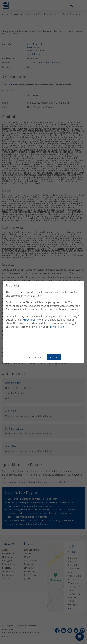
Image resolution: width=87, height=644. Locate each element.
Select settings (35, 357)
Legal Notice (57, 327)
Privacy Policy (30, 320)
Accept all (54, 357)
